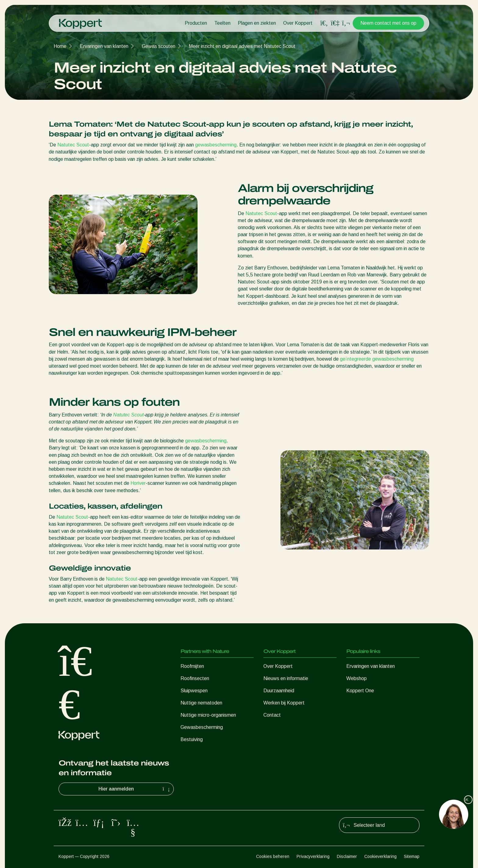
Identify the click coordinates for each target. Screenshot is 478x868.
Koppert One (360, 691)
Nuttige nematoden (201, 703)
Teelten (222, 23)
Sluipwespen (194, 691)
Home (60, 46)
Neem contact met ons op (388, 23)
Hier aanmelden (135, 789)
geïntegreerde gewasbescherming (377, 359)
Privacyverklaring (313, 856)
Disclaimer (347, 856)
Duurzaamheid (279, 691)
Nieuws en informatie (286, 678)
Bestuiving (192, 739)
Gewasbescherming (202, 727)
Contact (272, 715)
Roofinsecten (195, 678)
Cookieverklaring (380, 856)
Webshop (357, 678)
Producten (196, 23)
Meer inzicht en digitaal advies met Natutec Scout (242, 46)
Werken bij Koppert (284, 703)
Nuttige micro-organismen (208, 715)
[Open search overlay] (324, 23)
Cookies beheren (273, 856)
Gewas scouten (159, 46)
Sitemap (412, 856)
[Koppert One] (335, 23)
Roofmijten (192, 666)
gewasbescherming (216, 145)
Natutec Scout (73, 145)
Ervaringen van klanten (104, 46)
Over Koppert (298, 23)
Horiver (138, 483)
